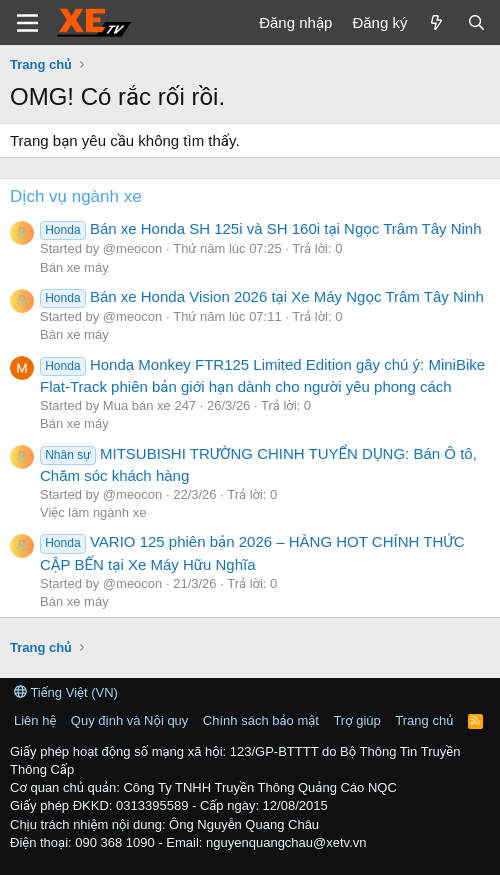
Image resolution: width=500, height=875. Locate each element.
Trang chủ (424, 720)
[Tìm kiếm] (476, 22)
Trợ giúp (356, 720)
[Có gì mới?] (436, 22)
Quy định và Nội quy (130, 720)
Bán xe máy (74, 267)
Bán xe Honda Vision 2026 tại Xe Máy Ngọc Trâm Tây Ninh (262, 296)
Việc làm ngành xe (93, 512)
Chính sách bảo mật (261, 720)
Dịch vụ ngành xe (76, 196)
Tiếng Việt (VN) (66, 692)
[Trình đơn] (27, 23)
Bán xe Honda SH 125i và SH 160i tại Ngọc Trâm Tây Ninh (261, 228)
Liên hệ (35, 720)
